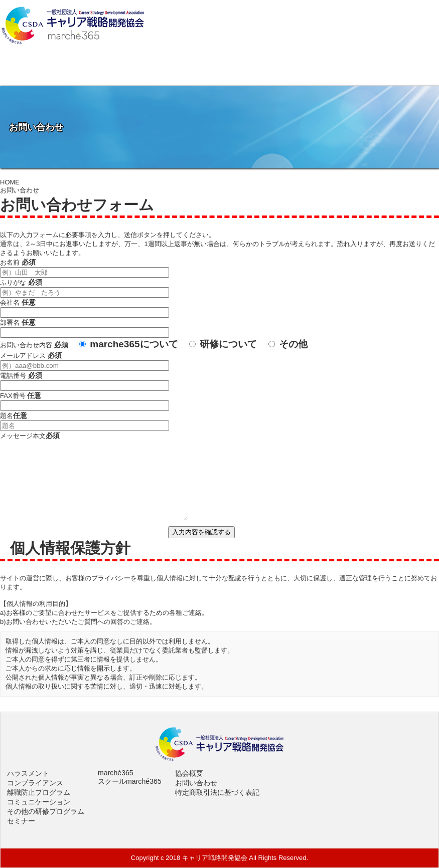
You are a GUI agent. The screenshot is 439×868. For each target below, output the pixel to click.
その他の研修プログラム (46, 811)
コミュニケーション (39, 802)
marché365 (116, 773)
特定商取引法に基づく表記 (217, 792)
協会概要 (55, 71)
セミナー (21, 821)
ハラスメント (28, 773)
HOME (10, 182)
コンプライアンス (35, 783)
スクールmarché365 (130, 781)
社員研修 (165, 71)
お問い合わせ (384, 71)
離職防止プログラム (39, 792)
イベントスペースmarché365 (274, 71)
